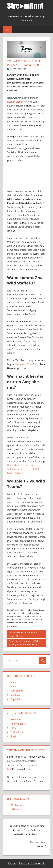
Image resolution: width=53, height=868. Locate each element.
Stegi (13, 736)
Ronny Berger (18, 724)
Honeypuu (16, 719)
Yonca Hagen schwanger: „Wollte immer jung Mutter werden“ (24, 643)
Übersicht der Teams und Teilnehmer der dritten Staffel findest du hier (23, 469)
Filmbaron (16, 805)
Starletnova (17, 691)
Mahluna (15, 695)
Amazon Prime (25, 364)
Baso (13, 686)
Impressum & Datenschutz (32, 863)
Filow (13, 728)
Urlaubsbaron (18, 809)
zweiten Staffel (15, 102)
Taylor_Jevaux (18, 732)
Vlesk (13, 682)
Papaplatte (16, 699)
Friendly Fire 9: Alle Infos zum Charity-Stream (23, 634)
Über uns (13, 863)
